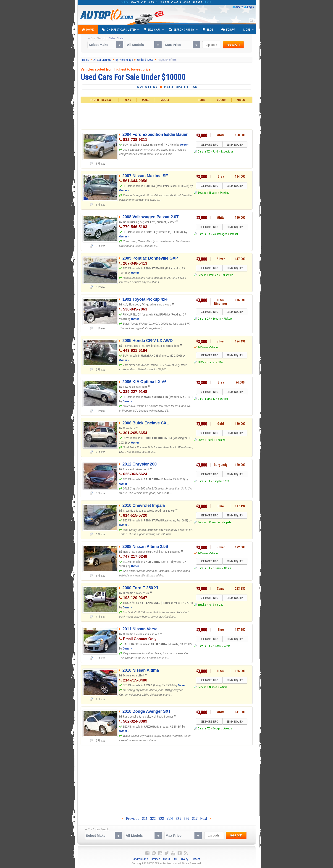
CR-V (220, 362)
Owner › (185, 145)
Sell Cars (152, 30)
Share (240, 7)
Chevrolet (215, 522)
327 (195, 818)
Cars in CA (204, 319)
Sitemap (155, 859)
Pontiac (214, 275)
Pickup (228, 319)
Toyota (217, 319)
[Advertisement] (166, 116)
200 (227, 481)
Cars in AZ (204, 729)
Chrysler (218, 481)
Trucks (202, 605)
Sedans (202, 193)
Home (88, 30)
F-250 (220, 605)
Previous (131, 818)
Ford (215, 152)
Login (250, 7)
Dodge (216, 729)
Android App (141, 859)
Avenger (228, 729)
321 (145, 818)
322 (153, 818)
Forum (228, 30)
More (247, 30)
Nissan (213, 193)
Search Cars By (182, 30)
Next (206, 818)
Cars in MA (204, 399)
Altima (227, 568)
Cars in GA (204, 234)
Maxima (225, 193)
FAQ (175, 859)
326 (186, 818)
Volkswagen (220, 234)
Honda (211, 362)
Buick (210, 440)
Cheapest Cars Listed (119, 30)
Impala (227, 522)
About (166, 859)
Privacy (184, 859)
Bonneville (227, 275)
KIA (215, 399)
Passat (234, 234)
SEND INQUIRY (235, 145)
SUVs (201, 362)
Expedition (227, 152)
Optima (224, 399)
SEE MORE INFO (209, 145)
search (233, 44)
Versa (227, 646)
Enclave (221, 440)
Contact (195, 859)
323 (161, 818)
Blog (208, 30)
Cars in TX (204, 152)
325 (178, 818)
